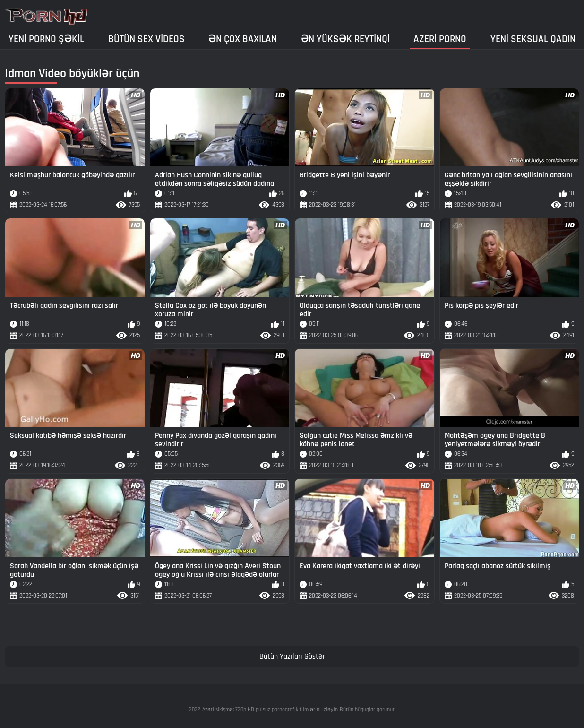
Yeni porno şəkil (46, 39)
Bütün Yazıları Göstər (292, 656)
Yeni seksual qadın (533, 39)
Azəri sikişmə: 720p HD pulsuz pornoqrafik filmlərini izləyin (270, 709)
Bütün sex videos (146, 39)
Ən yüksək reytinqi (345, 39)
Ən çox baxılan (243, 39)
